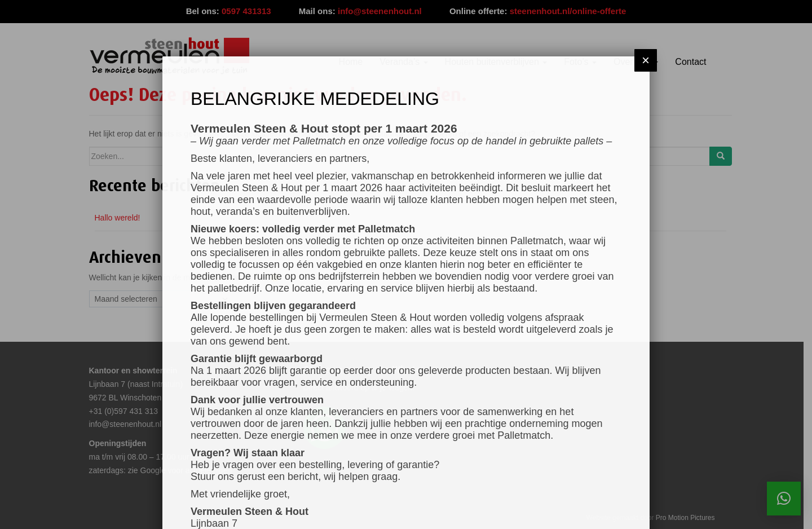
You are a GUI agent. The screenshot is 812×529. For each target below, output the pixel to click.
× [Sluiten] (646, 60)
